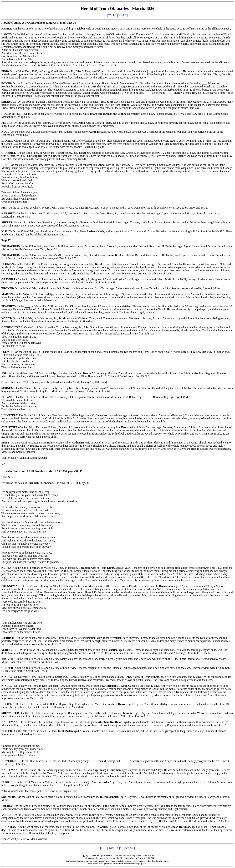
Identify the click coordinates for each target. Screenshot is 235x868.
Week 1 (112, 15)
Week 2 (122, 15)
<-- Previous (127, 848)
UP (3, 464)
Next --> (114, 848)
